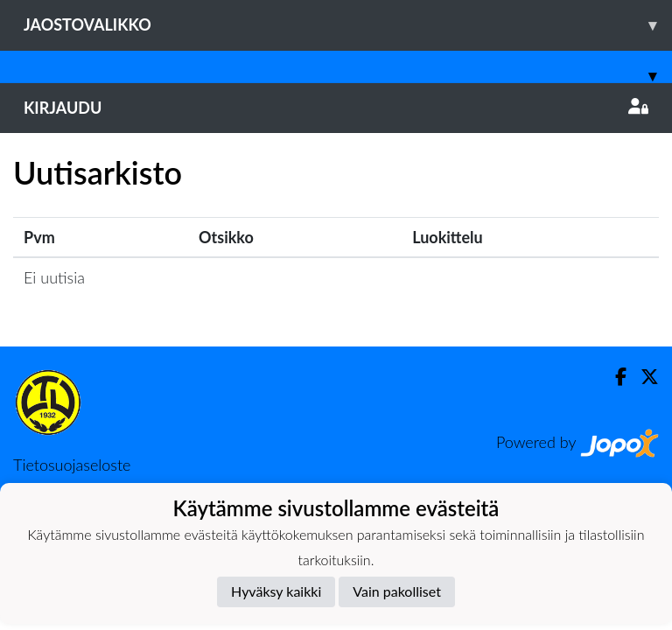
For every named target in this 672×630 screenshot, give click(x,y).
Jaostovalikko (348, 25)
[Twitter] (643, 377)
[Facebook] (614, 377)
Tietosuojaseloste (72, 465)
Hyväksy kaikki (276, 591)
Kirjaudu (336, 108)
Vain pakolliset (397, 591)
